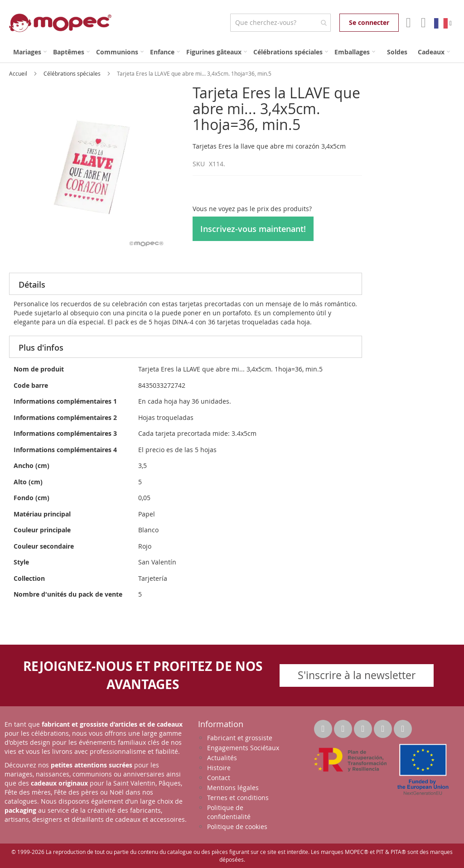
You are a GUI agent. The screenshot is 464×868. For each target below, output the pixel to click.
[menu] (232, 52)
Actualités (222, 758)
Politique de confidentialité (229, 812)
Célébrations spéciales (73, 73)
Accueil (19, 73)
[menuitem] (30, 52)
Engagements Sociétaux (243, 748)
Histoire (219, 768)
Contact (219, 778)
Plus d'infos (41, 347)
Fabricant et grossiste (240, 738)
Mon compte (408, 23)
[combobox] (280, 23)
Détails (32, 285)
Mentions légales (233, 788)
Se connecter (369, 22)
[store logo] (60, 23)
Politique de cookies (237, 827)
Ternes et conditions (238, 798)
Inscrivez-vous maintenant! (253, 229)
